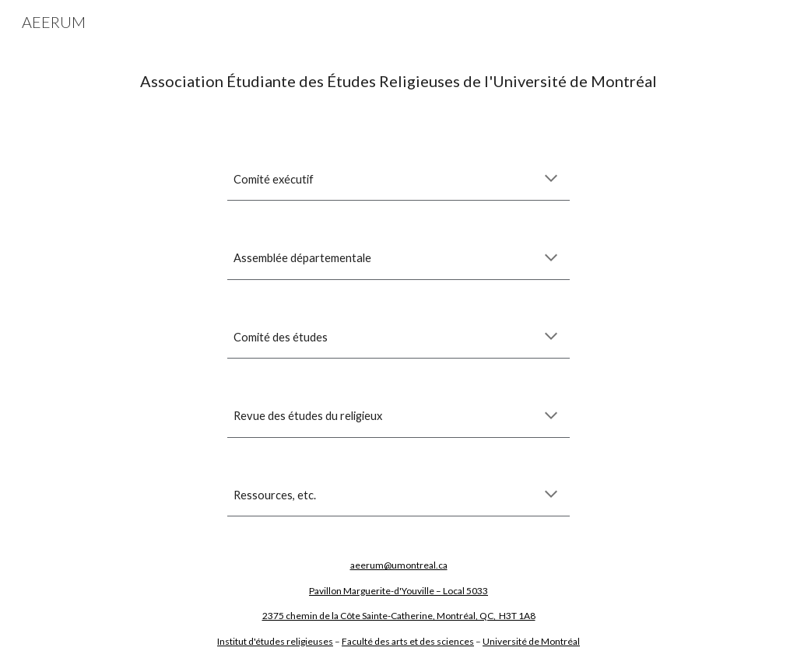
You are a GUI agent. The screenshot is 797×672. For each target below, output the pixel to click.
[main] (399, 81)
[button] (551, 180)
